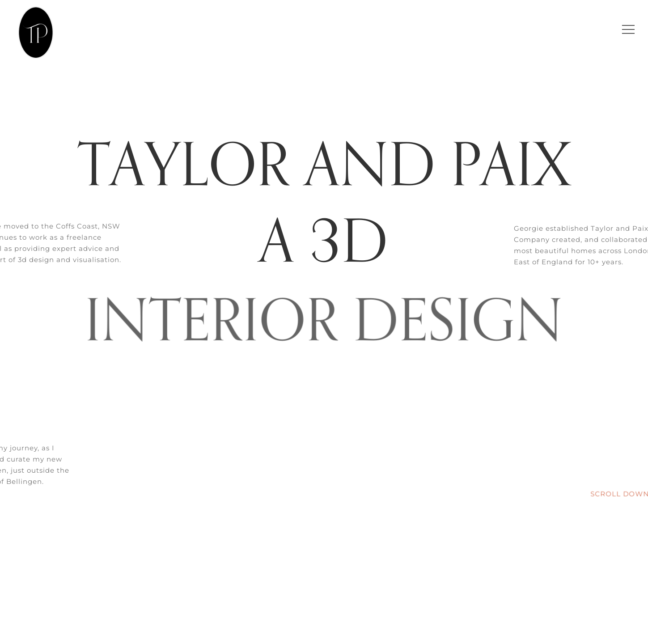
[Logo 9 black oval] (37, 8)
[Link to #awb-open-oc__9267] (628, 29)
